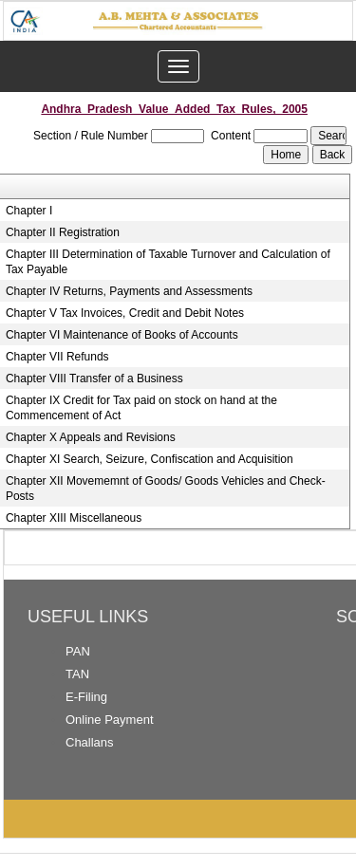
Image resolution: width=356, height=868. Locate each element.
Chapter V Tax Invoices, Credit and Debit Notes (125, 313)
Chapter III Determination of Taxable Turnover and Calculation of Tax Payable (168, 262)
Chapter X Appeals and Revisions (91, 437)
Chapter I (29, 211)
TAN (77, 674)
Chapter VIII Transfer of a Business (94, 379)
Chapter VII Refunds (57, 357)
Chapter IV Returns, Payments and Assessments (129, 291)
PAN (78, 651)
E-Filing (86, 697)
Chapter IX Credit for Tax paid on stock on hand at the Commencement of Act (141, 408)
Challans (90, 742)
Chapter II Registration (63, 232)
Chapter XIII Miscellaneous (74, 518)
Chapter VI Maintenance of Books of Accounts (122, 335)
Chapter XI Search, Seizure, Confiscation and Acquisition (150, 459)
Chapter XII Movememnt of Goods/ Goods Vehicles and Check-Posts (166, 489)
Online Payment (110, 720)
